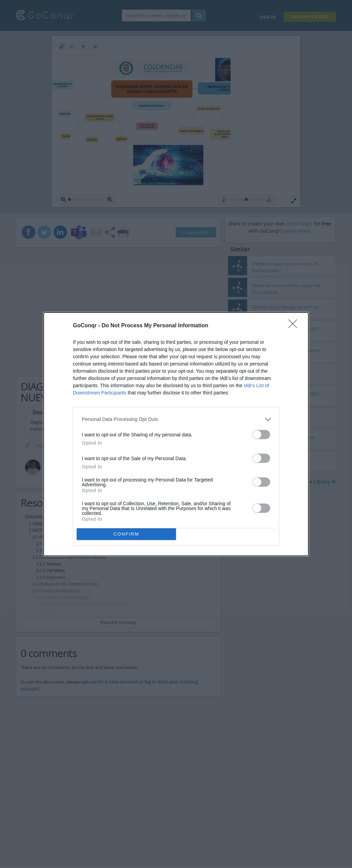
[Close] (295, 326)
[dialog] (176, 434)
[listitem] (176, 419)
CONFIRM (126, 534)
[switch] (261, 435)
